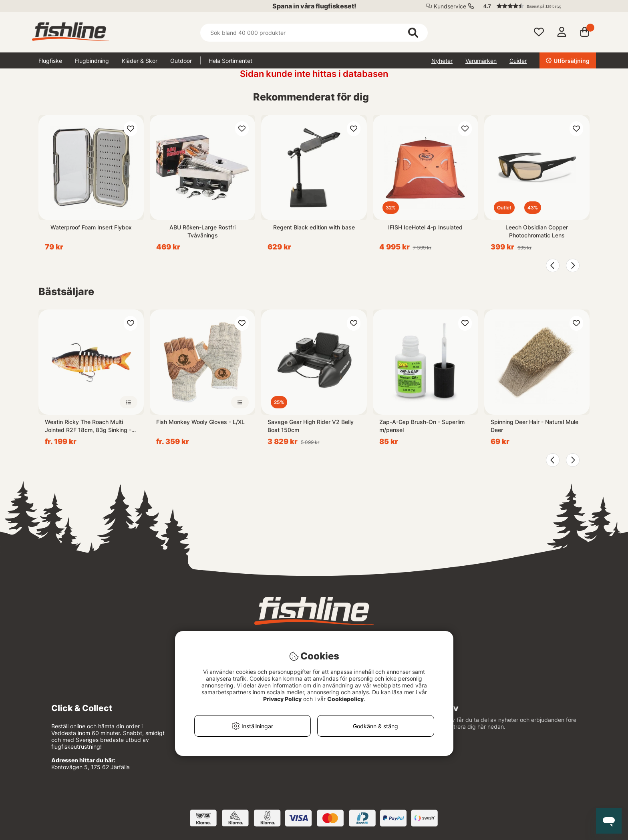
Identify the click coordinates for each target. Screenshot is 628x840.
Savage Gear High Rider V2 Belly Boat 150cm (311, 426)
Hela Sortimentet (230, 61)
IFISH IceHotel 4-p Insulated (425, 227)
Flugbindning (92, 61)
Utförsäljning (568, 61)
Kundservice (450, 6)
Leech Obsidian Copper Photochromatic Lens (537, 231)
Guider (518, 61)
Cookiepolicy (345, 699)
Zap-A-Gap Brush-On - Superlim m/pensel (422, 426)
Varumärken (481, 61)
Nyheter (442, 61)
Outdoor (181, 61)
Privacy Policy (282, 699)
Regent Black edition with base (314, 227)
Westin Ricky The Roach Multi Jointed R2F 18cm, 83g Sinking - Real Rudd (88, 426)
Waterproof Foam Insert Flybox (91, 227)
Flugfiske (50, 61)
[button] (536, 6)
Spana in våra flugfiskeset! (314, 6)
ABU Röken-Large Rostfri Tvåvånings (202, 231)
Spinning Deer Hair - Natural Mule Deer (534, 426)
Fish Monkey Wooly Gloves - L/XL (200, 422)
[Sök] (314, 33)
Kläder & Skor (140, 61)
